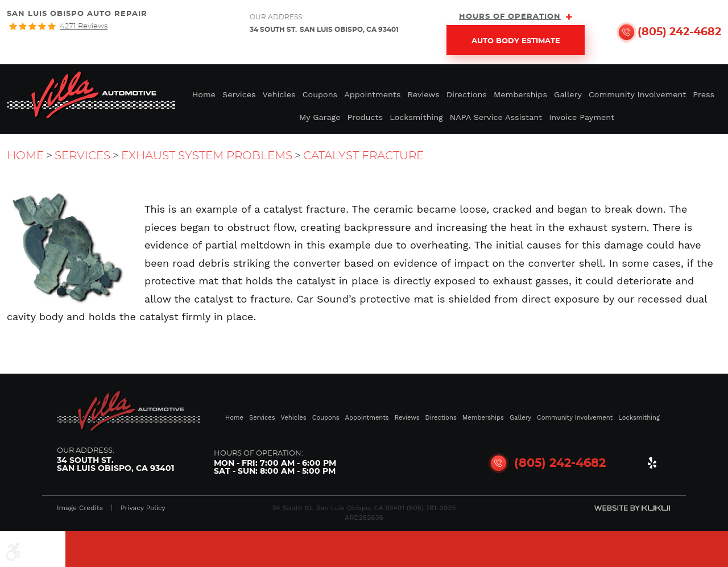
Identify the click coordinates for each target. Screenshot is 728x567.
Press (704, 94)
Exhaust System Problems (207, 156)
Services (239, 94)
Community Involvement (637, 94)
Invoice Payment (582, 117)
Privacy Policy (143, 508)
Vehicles (279, 94)
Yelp (652, 465)
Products (365, 117)
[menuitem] (204, 94)
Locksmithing (416, 117)
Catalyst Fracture (363, 156)
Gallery (568, 94)
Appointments (372, 94)
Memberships (520, 94)
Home (204, 94)
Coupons (320, 94)
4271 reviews (84, 26)
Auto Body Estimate (516, 41)
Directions (467, 94)
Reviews (424, 94)
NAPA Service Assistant (496, 117)
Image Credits (80, 508)
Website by (632, 508)
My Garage (320, 117)
